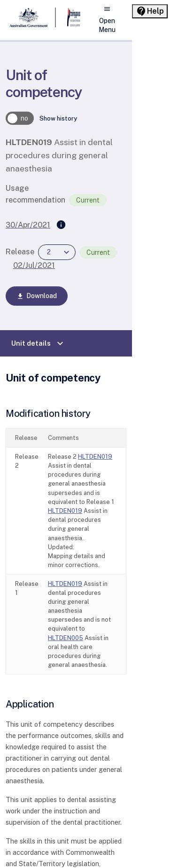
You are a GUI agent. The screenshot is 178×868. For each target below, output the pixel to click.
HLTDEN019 (95, 457)
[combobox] (57, 252)
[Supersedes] (61, 225)
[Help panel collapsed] (150, 11)
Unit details (39, 343)
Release (20, 252)
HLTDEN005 (66, 638)
